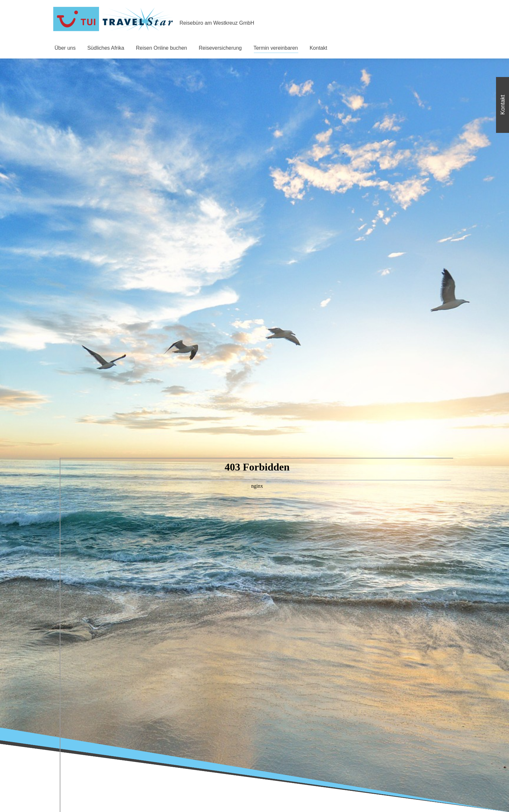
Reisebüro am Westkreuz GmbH (217, 23)
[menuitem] (65, 48)
